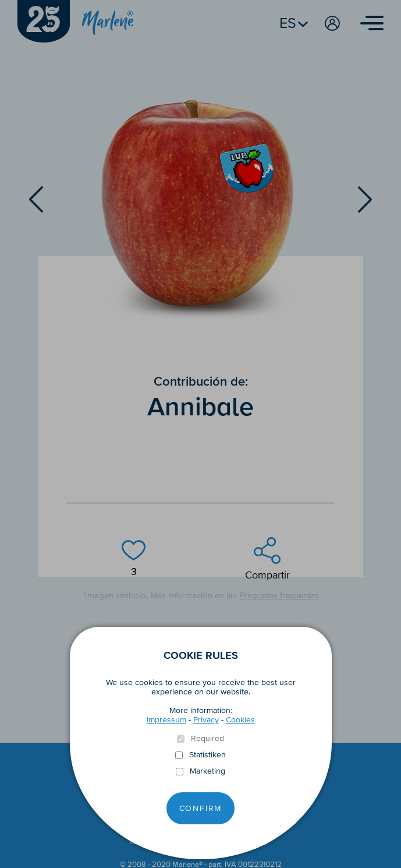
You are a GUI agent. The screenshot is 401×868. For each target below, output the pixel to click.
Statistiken (207, 755)
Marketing (207, 771)
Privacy (206, 720)
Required (207, 739)
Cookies (240, 720)
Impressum (166, 720)
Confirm (201, 808)
